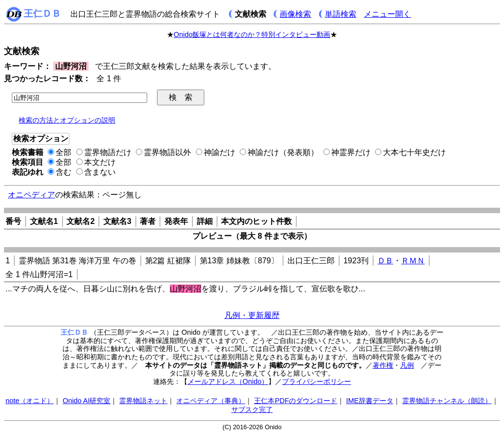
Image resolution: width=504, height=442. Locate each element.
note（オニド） (30, 401)
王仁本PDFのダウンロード (296, 401)
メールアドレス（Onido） (228, 381)
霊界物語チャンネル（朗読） (447, 401)
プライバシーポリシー (316, 381)
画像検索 (295, 14)
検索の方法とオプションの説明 (67, 120)
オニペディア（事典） (211, 401)
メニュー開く (387, 14)
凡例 (407, 365)
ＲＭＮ (413, 261)
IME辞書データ (370, 401)
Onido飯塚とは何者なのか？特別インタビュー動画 (252, 34)
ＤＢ (385, 261)
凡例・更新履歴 (252, 315)
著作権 (383, 365)
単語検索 (341, 14)
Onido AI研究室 (86, 401)
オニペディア (31, 195)
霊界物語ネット (143, 401)
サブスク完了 (252, 410)
